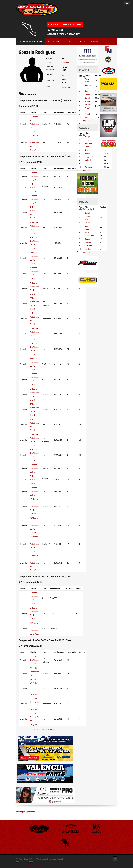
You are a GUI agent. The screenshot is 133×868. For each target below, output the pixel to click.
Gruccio (87, 223)
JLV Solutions (53, 730)
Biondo (87, 101)
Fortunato (89, 246)
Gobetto (88, 91)
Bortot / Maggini (88, 106)
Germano (88, 150)
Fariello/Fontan (91, 236)
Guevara (88, 94)
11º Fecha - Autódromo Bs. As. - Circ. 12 (35, 143)
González (88, 143)
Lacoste (88, 242)
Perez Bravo (87, 80)
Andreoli (88, 160)
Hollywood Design (35, 864)
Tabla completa (83, 121)
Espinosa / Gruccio (89, 212)
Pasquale (88, 137)
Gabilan (88, 153)
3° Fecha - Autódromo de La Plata (35, 660)
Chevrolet (65, 62)
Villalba (87, 163)
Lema (87, 232)
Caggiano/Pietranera (93, 157)
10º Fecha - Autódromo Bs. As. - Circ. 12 (35, 124)
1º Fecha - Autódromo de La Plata (35, 176)
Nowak (87, 98)
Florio (87, 140)
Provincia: (50, 81)
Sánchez (88, 111)
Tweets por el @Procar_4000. (28, 812)
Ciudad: (49, 74)
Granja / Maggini (88, 86)
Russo (87, 239)
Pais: (48, 86)
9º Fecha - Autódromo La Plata (35, 468)
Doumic (88, 117)
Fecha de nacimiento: (50, 68)
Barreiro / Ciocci (88, 227)
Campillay (88, 114)
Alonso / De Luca (89, 218)
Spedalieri (89, 249)
